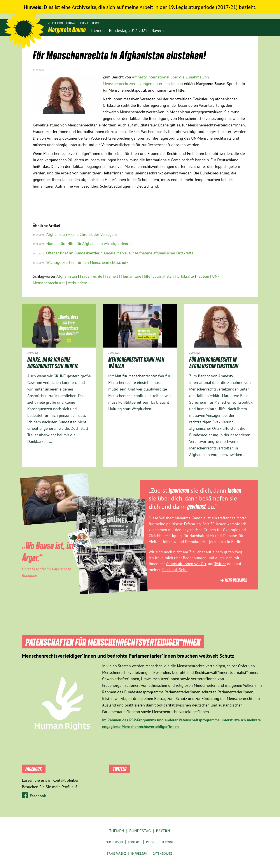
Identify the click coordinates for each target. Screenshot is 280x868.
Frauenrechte (91, 276)
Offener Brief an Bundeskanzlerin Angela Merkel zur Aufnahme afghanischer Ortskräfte (120, 253)
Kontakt (71, 23)
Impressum (139, 854)
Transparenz (116, 854)
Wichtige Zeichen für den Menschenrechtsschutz (87, 262)
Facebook (38, 796)
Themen (117, 831)
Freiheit (112, 276)
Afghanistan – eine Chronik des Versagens (82, 234)
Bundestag (140, 831)
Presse (84, 23)
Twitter (220, 564)
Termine (97, 23)
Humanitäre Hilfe (136, 276)
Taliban (203, 276)
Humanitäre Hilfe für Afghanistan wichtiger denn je (90, 244)
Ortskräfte (185, 276)
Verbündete (77, 283)
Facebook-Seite (175, 570)
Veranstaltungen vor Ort (186, 564)
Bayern (163, 831)
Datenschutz (162, 854)
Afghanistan (67, 276)
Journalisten (164, 276)
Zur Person (55, 23)
